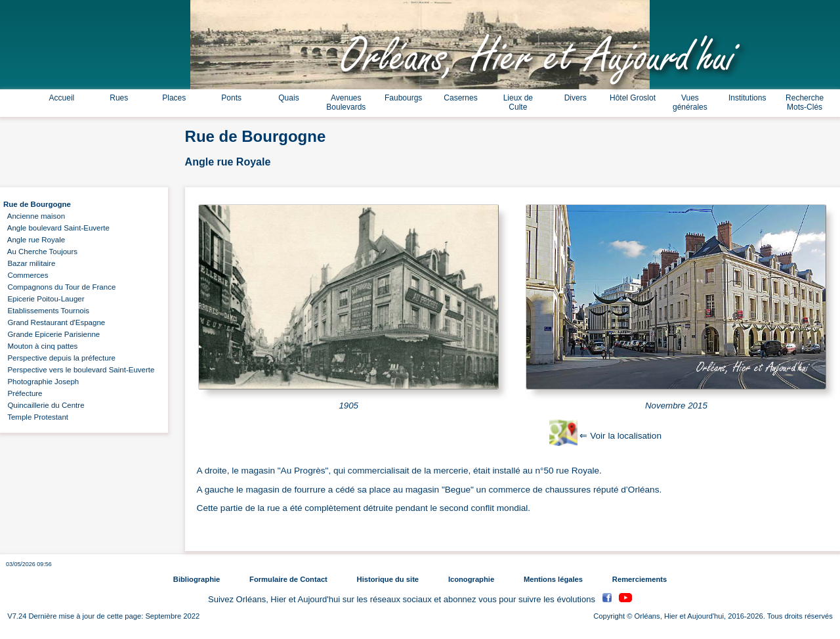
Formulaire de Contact (288, 579)
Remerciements (640, 579)
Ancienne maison (34, 216)
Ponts (231, 98)
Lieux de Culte (518, 102)
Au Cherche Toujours (40, 252)
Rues (119, 98)
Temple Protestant (36, 417)
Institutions (747, 98)
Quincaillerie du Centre (44, 405)
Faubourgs (403, 98)
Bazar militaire (29, 263)
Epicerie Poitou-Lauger (44, 299)
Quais (288, 98)
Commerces (26, 275)
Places (174, 98)
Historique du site (388, 579)
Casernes (460, 98)
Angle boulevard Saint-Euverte (56, 228)
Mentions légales (553, 579)
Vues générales (690, 102)
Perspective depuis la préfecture (59, 358)
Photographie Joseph (41, 382)
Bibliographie (197, 579)
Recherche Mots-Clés (805, 102)
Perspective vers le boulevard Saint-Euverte (79, 370)
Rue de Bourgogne (37, 204)
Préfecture (23, 393)
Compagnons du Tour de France (59, 287)
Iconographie (471, 579)
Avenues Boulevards (346, 102)
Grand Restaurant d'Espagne (54, 322)
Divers (576, 98)
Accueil (62, 98)
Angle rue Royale (34, 240)
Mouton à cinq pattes (40, 346)
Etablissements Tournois (46, 311)
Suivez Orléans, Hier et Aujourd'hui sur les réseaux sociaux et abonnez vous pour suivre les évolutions (403, 599)
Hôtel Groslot (633, 98)
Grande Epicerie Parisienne (52, 334)
